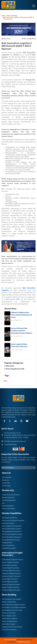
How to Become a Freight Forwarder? (14, 605)
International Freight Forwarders (12, 554)
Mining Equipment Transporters (12, 532)
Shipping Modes (7, 543)
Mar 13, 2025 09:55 (29, 39)
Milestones (5, 480)
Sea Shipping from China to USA (12, 610)
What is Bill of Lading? (9, 624)
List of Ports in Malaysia (9, 630)
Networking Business (14, 369)
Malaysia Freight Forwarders (11, 571)
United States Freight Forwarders (12, 560)
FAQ (3, 503)
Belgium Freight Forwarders (11, 587)
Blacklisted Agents (8, 506)
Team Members (7, 477)
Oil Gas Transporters (8, 545)
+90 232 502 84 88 (10, 445)
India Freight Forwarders (10, 565)
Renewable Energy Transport (11, 540)
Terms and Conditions (9, 509)
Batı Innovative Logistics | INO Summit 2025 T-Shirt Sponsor (19, 18)
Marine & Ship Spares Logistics (12, 529)
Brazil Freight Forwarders (10, 579)
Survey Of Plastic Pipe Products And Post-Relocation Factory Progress (22, 331)
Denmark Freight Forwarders (11, 585)
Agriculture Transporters (10, 518)
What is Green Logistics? (10, 619)
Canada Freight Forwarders (11, 568)
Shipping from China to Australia (12, 627)
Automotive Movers (8, 523)
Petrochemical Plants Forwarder (12, 534)
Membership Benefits (9, 500)
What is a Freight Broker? (10, 621)
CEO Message (6, 486)
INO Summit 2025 (13, 299)
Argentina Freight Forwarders (11, 576)
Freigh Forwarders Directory (11, 495)
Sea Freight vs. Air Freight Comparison (14, 607)
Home (3, 16)
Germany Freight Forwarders (11, 590)
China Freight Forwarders (10, 582)
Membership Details (8, 498)
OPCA (9, 366)
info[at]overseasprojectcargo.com (15, 441)
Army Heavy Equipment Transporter (13, 520)
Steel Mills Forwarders (9, 548)
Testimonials (6, 483)
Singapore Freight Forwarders (11, 573)
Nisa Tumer (6, 39)
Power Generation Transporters (12, 537)
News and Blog (12, 16)
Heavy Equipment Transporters (12, 526)
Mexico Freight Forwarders (10, 562)
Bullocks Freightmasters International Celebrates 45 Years (22, 315)
